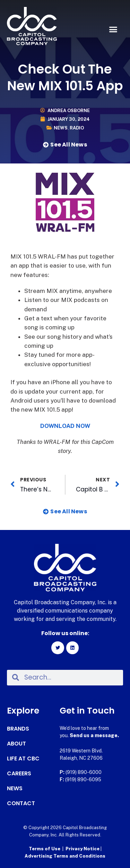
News (61, 128)
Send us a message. (94, 735)
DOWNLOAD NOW (65, 426)
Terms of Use (45, 849)
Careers (19, 774)
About (16, 744)
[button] (113, 30)
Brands (18, 729)
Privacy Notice (83, 849)
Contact (21, 803)
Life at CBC (23, 759)
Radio (77, 128)
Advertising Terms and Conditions (65, 856)
